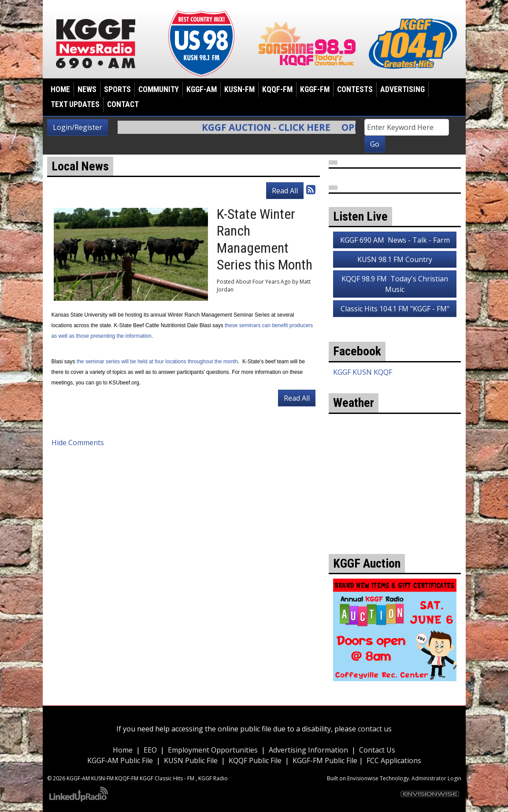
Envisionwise (363, 778)
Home (60, 89)
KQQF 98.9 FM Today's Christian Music (395, 284)
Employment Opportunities (213, 750)
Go (375, 144)
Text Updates (75, 104)
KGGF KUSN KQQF (363, 372)
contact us (375, 729)
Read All (285, 191)
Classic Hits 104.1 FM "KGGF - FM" (395, 309)
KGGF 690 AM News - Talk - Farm (395, 240)
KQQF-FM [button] (277, 89)
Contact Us (377, 750)
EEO (150, 750)
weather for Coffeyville (395, 514)
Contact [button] (123, 104)
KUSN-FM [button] (239, 89)
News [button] (87, 89)
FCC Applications (394, 760)
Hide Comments (78, 443)
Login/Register (78, 127)
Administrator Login (436, 778)
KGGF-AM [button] (202, 89)
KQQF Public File (255, 760)
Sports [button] (117, 89)
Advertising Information (308, 750)
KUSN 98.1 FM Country (395, 259)
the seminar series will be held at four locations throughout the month (157, 362)
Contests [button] (355, 89)
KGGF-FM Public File (326, 760)
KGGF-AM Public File (120, 760)
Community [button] (159, 89)
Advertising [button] (402, 89)
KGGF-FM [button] (315, 89)
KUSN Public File (191, 760)
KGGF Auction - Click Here (271, 127)
